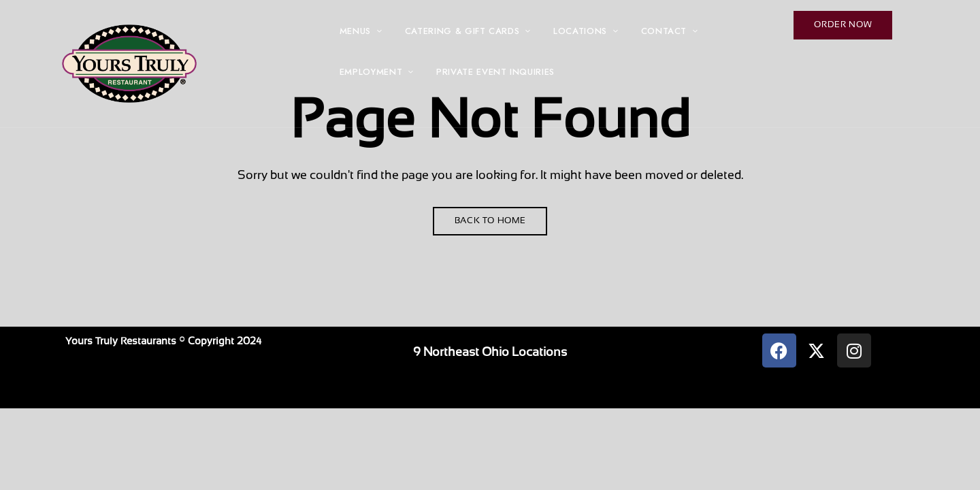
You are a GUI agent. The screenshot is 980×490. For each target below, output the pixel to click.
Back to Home (490, 221)
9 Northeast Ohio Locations (490, 353)
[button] (843, 25)
